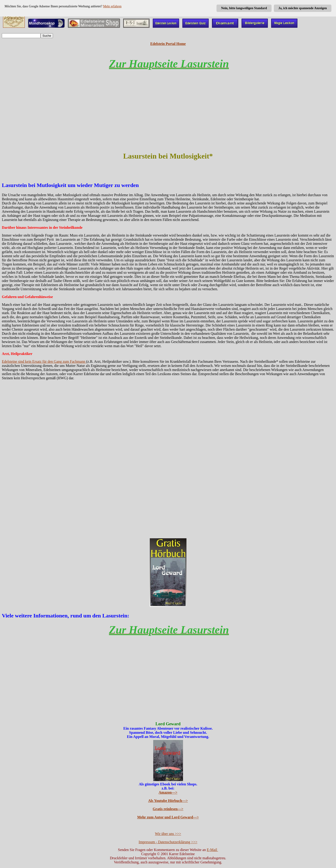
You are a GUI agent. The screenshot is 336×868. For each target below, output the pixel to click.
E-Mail (212, 850)
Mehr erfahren (112, 6)
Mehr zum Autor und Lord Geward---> (168, 817)
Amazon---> (168, 792)
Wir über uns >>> (168, 834)
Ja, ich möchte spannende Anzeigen (303, 8)
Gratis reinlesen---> (168, 809)
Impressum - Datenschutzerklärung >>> (168, 842)
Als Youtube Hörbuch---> (168, 801)
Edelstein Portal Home (168, 44)
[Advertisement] (168, 115)
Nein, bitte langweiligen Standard (244, 8)
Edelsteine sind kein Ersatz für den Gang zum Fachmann (44, 361)
